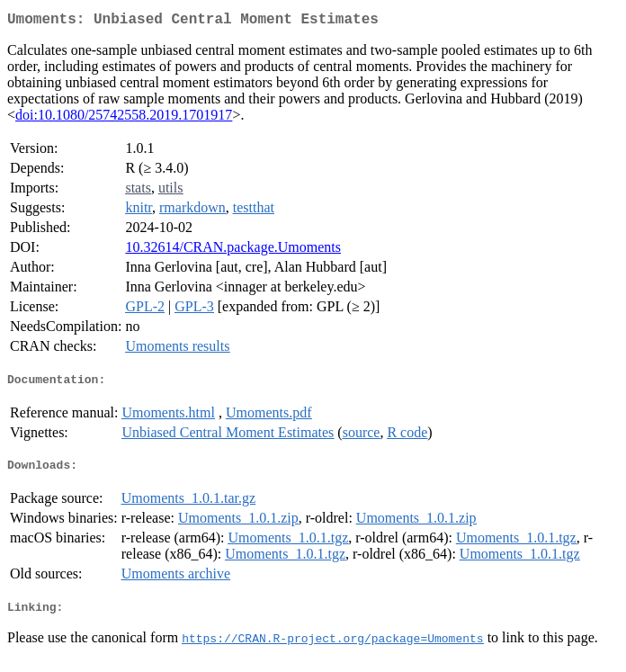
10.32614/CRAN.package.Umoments (233, 251)
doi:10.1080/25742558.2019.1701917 (124, 118)
